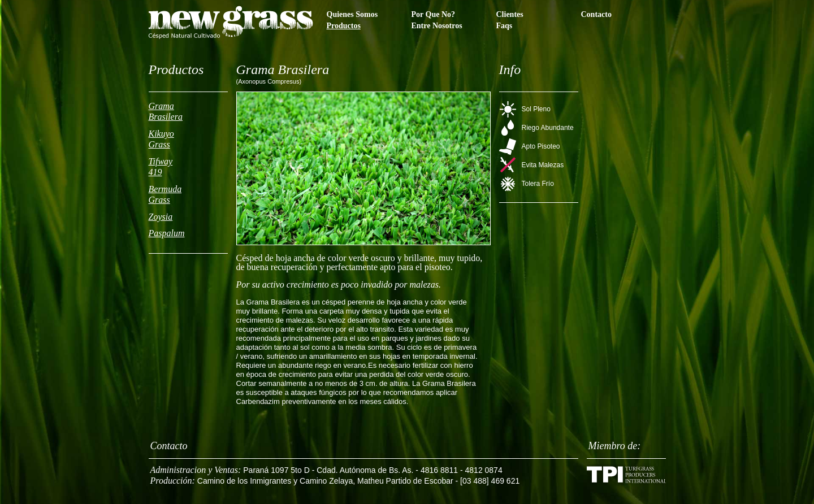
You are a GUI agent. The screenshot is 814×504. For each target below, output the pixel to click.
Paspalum (167, 233)
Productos (344, 26)
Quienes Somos (352, 14)
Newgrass (231, 22)
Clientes (510, 14)
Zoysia (161, 217)
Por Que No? (434, 14)
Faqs (505, 26)
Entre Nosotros (437, 26)
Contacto (596, 14)
